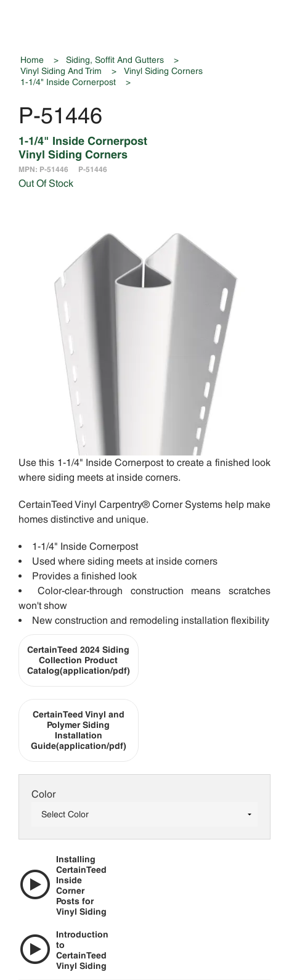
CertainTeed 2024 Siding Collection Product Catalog (79, 660)
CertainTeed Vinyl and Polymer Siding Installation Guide (79, 730)
